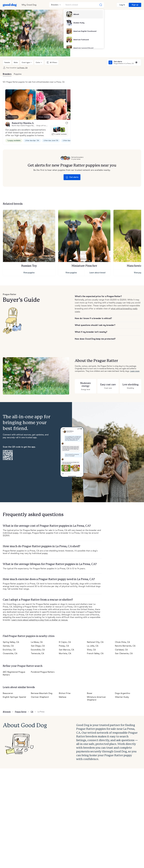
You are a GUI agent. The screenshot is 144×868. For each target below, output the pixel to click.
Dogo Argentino (123, 693)
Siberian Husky (122, 697)
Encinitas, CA (9, 650)
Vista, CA (91, 650)
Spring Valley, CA (11, 642)
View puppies (29, 273)
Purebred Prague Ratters (43, 672)
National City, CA (95, 642)
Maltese (63, 697)
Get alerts (72, 177)
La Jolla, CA (93, 646)
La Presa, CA (22, 68)
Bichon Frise (65, 693)
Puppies (18, 74)
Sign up (135, 5)
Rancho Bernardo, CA (125, 646)
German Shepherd (40, 697)
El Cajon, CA (65, 642)
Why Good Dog (29, 5)
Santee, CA (8, 646)
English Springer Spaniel (14, 697)
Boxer (90, 693)
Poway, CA (64, 646)
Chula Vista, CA (122, 642)
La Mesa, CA (37, 642)
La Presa (41, 712)
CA (32, 712)
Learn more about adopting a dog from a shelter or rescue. (40, 620)
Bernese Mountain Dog (42, 693)
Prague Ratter (21, 712)
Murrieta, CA (65, 653)
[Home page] (10, 5)
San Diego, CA (38, 646)
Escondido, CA (38, 650)
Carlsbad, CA (121, 650)
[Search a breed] (84, 5)
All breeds (7, 712)
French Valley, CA (95, 653)
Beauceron (8, 693)
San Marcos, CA (66, 650)
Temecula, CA (38, 653)
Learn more (135, 371)
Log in (122, 5)
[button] (20, 105)
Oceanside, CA (10, 653)
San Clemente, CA (124, 653)
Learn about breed (97, 273)
